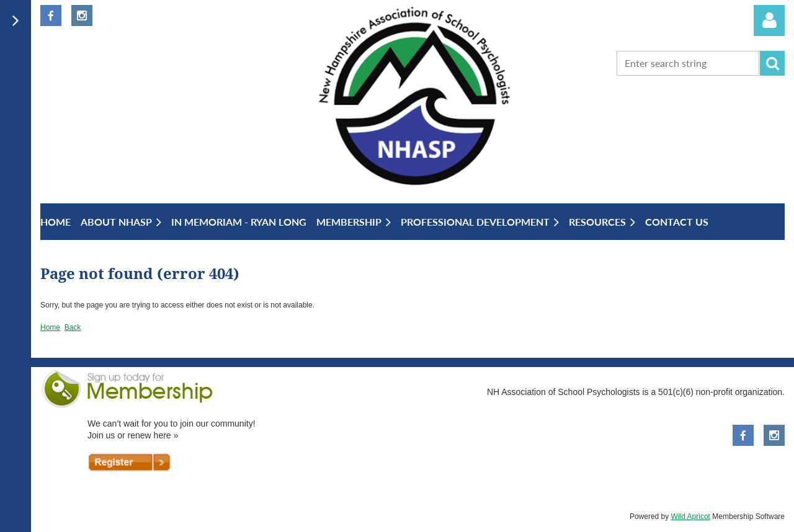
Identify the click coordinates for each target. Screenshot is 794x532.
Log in (769, 20)
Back (73, 327)
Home (50, 327)
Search (772, 63)
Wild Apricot (691, 516)
